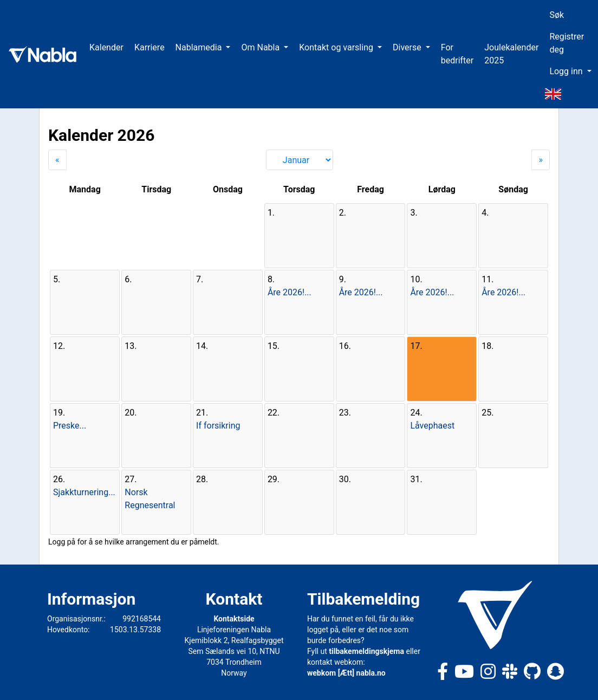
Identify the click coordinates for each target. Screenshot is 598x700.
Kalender (106, 47)
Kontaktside (234, 619)
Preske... (70, 426)
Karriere (149, 47)
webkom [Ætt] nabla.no (346, 673)
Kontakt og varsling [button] (337, 47)
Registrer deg (567, 43)
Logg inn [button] (567, 71)
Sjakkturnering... (84, 492)
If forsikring (218, 426)
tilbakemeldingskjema (366, 651)
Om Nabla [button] (261, 47)
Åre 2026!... (290, 292)
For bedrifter (457, 54)
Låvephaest (432, 426)
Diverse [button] (408, 47)
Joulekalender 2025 (511, 54)
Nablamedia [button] (200, 47)
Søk (557, 15)
